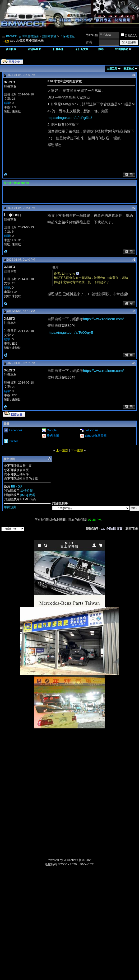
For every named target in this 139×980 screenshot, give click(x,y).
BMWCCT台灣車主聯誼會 (23, 36)
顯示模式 (129, 69)
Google (52, 430)
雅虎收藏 (53, 436)
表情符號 (27, 491)
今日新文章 (82, 49)
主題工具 (112, 69)
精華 (7, 103)
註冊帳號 (11, 49)
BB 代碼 (17, 486)
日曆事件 (58, 49)
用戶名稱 (92, 35)
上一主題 (62, 450)
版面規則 (10, 507)
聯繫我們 (92, 529)
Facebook (16, 430)
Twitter (13, 441)
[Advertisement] (69, 762)
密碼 (89, 42)
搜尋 (101, 49)
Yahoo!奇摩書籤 (95, 436)
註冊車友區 (49, 36)
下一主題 (77, 450)
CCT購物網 (123, 49)
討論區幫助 (35, 49)
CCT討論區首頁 (112, 529)
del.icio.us (92, 430)
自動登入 (129, 35)
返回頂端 (131, 529)
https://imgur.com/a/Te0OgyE (70, 332)
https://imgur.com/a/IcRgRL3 (70, 118)
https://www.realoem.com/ (103, 319)
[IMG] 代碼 (28, 495)
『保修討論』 (68, 36)
